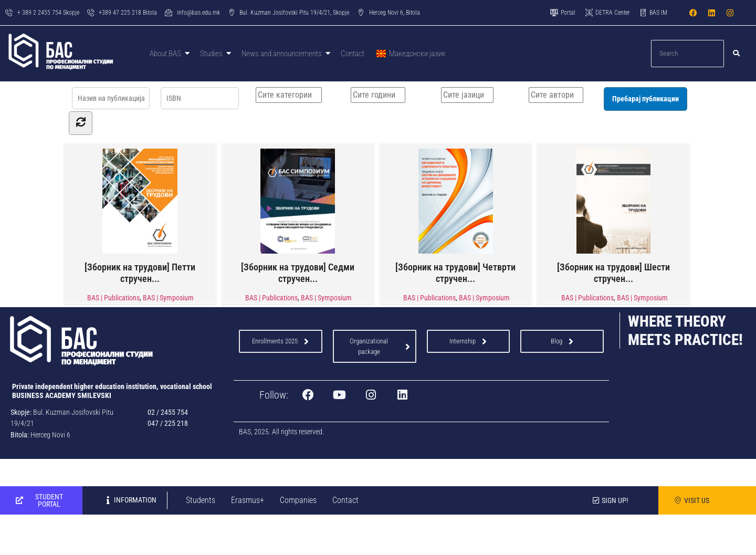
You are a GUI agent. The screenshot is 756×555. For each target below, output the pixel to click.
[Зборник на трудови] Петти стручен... (140, 216)
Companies (298, 500)
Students (201, 500)
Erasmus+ (248, 500)
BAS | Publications (113, 297)
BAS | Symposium (168, 297)
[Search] (688, 53)
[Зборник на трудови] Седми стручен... (298, 216)
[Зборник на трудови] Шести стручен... (613, 216)
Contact (345, 500)
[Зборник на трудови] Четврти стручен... (455, 216)
